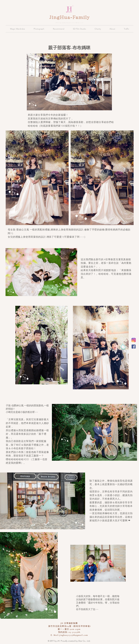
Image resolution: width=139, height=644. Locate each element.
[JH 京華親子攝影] (134, 347)
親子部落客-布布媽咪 (69, 48)
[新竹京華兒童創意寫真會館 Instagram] (134, 340)
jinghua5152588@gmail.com (74, 635)
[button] (17, 29)
